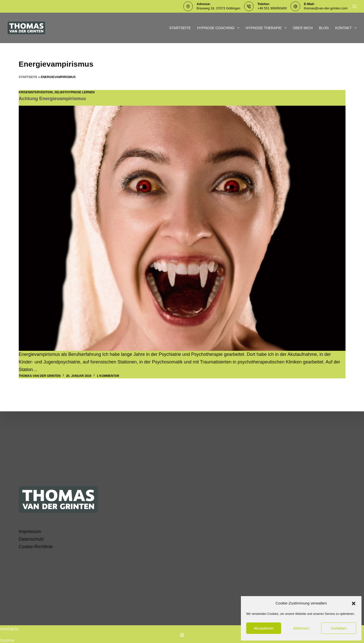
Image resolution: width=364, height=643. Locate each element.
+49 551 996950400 (272, 8)
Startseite (180, 28)
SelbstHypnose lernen (75, 92)
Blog (324, 28)
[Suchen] (355, 6)
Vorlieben (339, 628)
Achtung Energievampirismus (55, 98)
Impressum (30, 531)
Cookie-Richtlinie (36, 547)
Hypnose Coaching (219, 28)
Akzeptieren (264, 628)
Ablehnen (301, 628)
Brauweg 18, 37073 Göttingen (218, 8)
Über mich (303, 28)
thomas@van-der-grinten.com (326, 8)
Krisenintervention (36, 92)
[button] (354, 603)
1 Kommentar (108, 376)
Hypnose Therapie (267, 28)
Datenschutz (31, 539)
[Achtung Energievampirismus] (182, 228)
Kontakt (346, 28)
